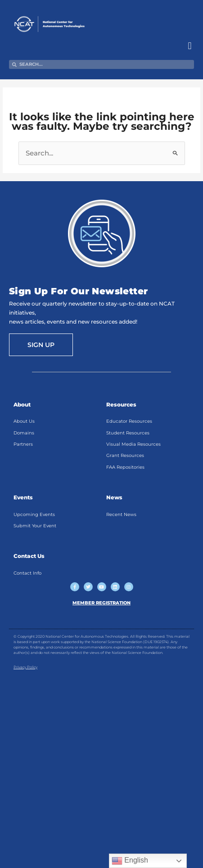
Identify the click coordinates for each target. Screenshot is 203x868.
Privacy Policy (25, 667)
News (114, 497)
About (22, 404)
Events (23, 497)
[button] (190, 46)
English (130, 861)
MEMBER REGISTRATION (101, 603)
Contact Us (29, 556)
